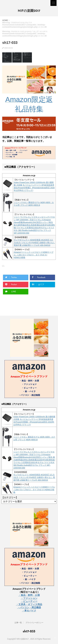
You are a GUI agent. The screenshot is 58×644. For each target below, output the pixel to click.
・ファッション (29, 598)
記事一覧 (18, 623)
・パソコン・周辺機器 (29, 607)
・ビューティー (29, 601)
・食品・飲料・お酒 (29, 595)
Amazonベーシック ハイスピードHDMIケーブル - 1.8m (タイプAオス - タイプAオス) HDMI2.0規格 (34, 255)
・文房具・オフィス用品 (29, 604)
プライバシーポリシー (34, 623)
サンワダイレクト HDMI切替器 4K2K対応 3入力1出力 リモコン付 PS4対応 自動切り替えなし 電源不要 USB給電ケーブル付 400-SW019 (34, 243)
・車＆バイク (29, 611)
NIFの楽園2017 (29, 11)
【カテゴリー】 (10, 497)
